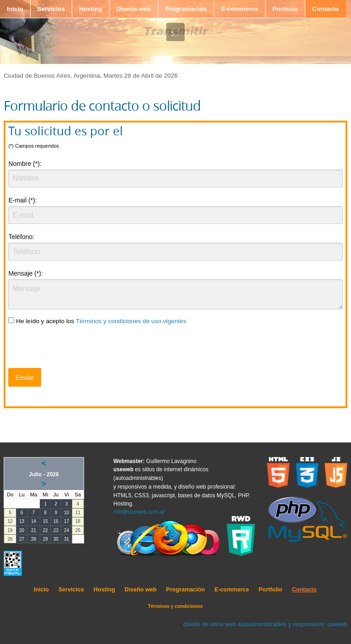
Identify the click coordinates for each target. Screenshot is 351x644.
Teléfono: (21, 237)
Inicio (15, 9)
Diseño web (134, 9)
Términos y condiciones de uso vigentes (131, 321)
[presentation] (78, 348)
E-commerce (240, 9)
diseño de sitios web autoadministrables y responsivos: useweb (265, 624)
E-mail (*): (22, 200)
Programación (186, 9)
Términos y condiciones (175, 606)
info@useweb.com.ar (139, 512)
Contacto (326, 9)
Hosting (91, 9)
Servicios (51, 9)
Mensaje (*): (25, 273)
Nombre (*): (25, 164)
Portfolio (285, 9)
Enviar (25, 378)
